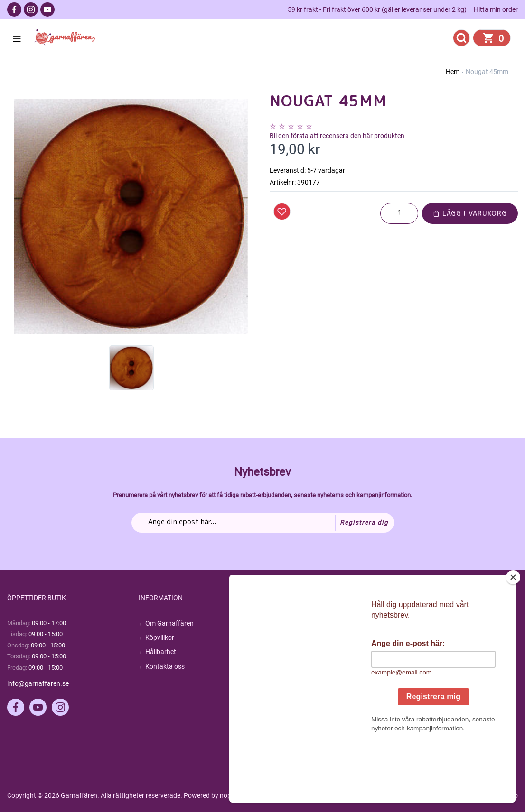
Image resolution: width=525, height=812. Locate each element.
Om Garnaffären (169, 623)
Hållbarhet (161, 652)
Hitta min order (496, 9)
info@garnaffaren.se (38, 683)
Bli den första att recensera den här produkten (337, 136)
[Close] (517, 637)
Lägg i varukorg (470, 213)
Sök (282, 623)
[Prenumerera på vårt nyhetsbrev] (263, 523)
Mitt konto (423, 623)
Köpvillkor (160, 637)
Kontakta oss (165, 666)
